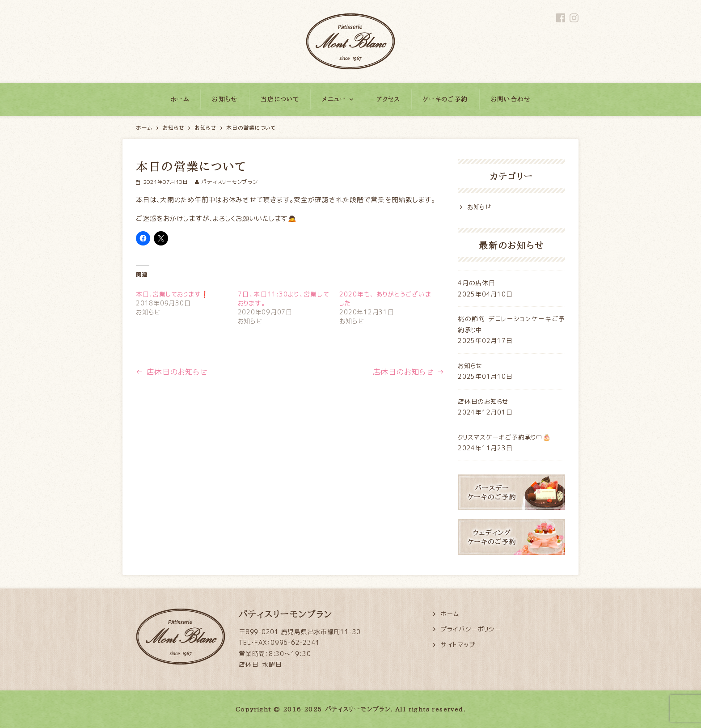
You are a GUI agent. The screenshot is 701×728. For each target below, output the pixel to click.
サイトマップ (458, 645)
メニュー (334, 99)
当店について (280, 99)
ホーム (180, 99)
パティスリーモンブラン (229, 182)
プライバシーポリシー (471, 629)
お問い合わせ (511, 99)
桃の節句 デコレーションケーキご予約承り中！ (511, 324)
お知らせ (225, 99)
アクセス (388, 99)
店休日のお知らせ (172, 372)
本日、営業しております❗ (172, 294)
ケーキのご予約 (446, 99)
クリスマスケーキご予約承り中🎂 (504, 437)
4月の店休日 (477, 283)
